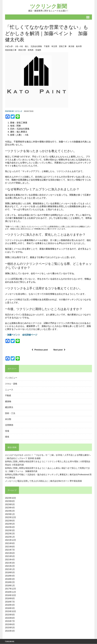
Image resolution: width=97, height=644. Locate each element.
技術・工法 (10, 413)
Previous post (40, 350)
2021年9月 (10, 543)
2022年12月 (10, 518)
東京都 (71, 47)
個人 (27, 47)
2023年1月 (10, 514)
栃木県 (79, 47)
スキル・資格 (11, 384)
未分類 (8, 419)
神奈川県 (22, 50)
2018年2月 (10, 582)
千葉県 (46, 47)
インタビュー (11, 378)
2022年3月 (10, 531)
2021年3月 (10, 563)
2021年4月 (10, 560)
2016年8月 (10, 599)
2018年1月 (10, 586)
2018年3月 (10, 579)
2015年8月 (10, 618)
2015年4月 (10, 631)
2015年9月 (10, 615)
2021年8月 (10, 547)
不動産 (8, 396)
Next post (59, 350)
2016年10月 (10, 595)
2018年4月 (10, 576)
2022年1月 (10, 537)
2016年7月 (10, 602)
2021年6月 (10, 553)
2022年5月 (10, 524)
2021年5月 (10, 557)
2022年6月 (10, 521)
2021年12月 (10, 540)
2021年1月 (10, 569)
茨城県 (38, 50)
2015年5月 (10, 628)
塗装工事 (63, 47)
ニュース (9, 390)
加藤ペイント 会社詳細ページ (22, 335)
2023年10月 (10, 498)
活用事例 (9, 425)
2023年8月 (10, 501)
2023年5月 (10, 505)
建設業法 (9, 407)
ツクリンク (18, 111)
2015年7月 (10, 621)
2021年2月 (10, 566)
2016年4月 (10, 605)
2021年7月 (10, 550)
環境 (7, 437)
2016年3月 (10, 608)
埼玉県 (54, 47)
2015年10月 (10, 612)
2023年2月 (10, 511)
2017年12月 (10, 589)
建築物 (8, 401)
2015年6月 (10, 625)
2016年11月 (10, 592)
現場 (7, 431)
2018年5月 (10, 573)
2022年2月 (10, 534)
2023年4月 (10, 508)
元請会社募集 (36, 47)
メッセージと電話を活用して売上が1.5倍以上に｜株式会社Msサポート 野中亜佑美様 (43, 481)
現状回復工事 (10, 50)
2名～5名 (19, 47)
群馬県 (30, 50)
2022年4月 (10, 527)
